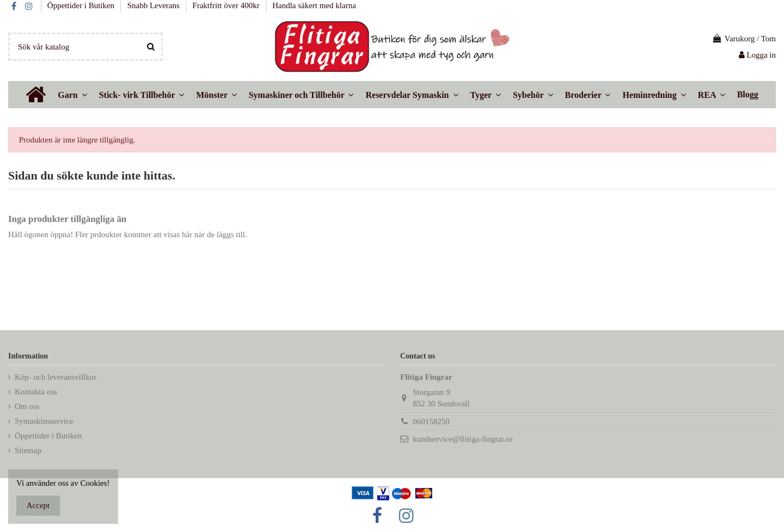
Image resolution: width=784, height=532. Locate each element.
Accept (38, 505)
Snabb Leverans (155, 5)
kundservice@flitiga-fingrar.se (463, 439)
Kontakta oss (36, 392)
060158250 (431, 422)
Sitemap (28, 450)
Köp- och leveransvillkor (56, 377)
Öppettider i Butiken (82, 5)
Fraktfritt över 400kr (227, 5)
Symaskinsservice (44, 421)
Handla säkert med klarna (314, 5)
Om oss (27, 406)
